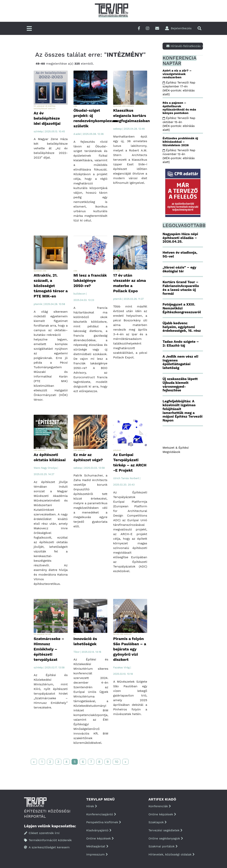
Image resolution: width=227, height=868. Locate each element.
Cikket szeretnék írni (42, 833)
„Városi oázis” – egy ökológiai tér (179, 269)
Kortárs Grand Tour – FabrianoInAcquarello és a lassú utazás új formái (181, 288)
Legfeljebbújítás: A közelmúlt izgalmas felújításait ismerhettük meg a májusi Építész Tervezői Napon (183, 411)
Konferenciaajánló (101, 814)
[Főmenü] (29, 29)
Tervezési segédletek (165, 830)
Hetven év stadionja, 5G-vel (180, 254)
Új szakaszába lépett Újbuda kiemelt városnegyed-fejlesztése (180, 384)
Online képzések (100, 838)
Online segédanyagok (166, 838)
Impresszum (97, 854)
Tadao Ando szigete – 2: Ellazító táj (181, 343)
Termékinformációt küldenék (48, 840)
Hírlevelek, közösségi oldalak (172, 854)
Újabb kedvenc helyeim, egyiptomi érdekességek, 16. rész (182, 327)
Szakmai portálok (163, 846)
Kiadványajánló (99, 830)
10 (117, 762)
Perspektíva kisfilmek (104, 822)
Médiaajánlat (97, 846)
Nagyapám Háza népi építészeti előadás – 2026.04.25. (180, 238)
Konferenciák (160, 806)
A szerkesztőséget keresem (47, 847)
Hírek (92, 806)
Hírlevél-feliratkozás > (185, 46)
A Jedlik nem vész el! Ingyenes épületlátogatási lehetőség (180, 362)
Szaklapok (158, 822)
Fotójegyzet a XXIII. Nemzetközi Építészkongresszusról (182, 308)
